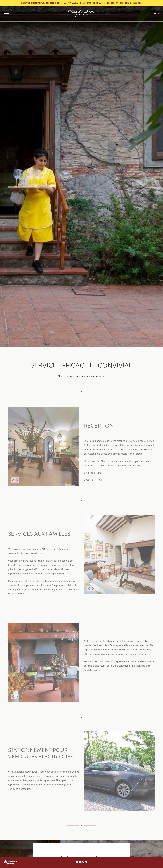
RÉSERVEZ (81, 862)
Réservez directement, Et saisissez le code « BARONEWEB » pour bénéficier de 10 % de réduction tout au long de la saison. (81, 3)
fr (155, 14)
